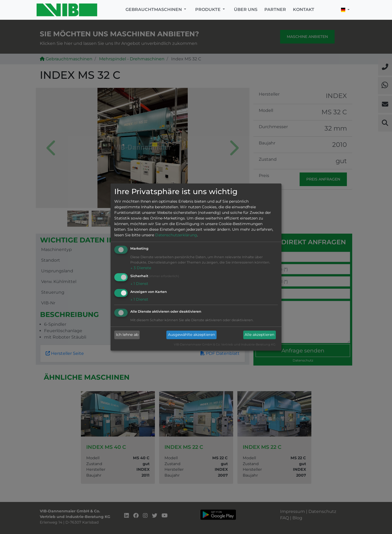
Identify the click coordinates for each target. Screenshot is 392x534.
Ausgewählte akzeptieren (191, 335)
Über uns (246, 9)
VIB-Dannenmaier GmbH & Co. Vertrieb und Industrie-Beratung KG (225, 344)
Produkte (208, 9)
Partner (275, 9)
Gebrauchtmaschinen (154, 9)
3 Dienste (141, 268)
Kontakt (304, 9)
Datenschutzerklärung (176, 235)
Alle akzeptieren (259, 335)
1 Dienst (139, 284)
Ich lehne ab (127, 335)
